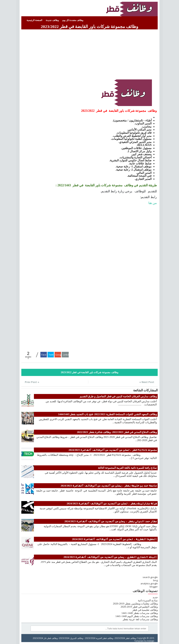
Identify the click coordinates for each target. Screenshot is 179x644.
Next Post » (147, 382)
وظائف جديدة (52, 20)
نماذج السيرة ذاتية (148, 600)
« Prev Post (32, 382)
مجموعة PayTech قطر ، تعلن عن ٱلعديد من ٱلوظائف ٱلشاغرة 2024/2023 (113, 450)
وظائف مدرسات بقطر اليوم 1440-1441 (137, 616)
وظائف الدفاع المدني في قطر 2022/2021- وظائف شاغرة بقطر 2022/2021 (117, 432)
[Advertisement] (89, 55)
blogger (154, 587)
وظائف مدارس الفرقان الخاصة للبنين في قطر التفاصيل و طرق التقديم (118, 396)
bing (155, 580)
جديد (155, 597)
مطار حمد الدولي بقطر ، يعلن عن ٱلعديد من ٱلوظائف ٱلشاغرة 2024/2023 (111, 521)
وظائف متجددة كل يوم (73, 20)
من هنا (153, 203)
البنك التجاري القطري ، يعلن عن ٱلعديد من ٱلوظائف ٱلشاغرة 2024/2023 (110, 557)
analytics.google (149, 583)
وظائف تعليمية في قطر (145, 610)
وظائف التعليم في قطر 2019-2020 (139, 607)
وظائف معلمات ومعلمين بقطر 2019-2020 (135, 604)
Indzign (151, 641)
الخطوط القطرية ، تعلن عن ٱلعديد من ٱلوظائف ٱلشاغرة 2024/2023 (114, 539)
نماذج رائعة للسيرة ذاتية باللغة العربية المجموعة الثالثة (127, 468)
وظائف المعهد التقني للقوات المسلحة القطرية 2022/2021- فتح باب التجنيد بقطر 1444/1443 (107, 414)
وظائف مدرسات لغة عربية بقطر (140, 619)
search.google (150, 577)
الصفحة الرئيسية (34, 20)
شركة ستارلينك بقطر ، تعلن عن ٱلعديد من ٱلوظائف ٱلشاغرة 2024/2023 (112, 504)
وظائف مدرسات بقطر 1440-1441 (140, 613)
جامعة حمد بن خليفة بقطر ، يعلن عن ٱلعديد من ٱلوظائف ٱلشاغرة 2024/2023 (109, 486)
